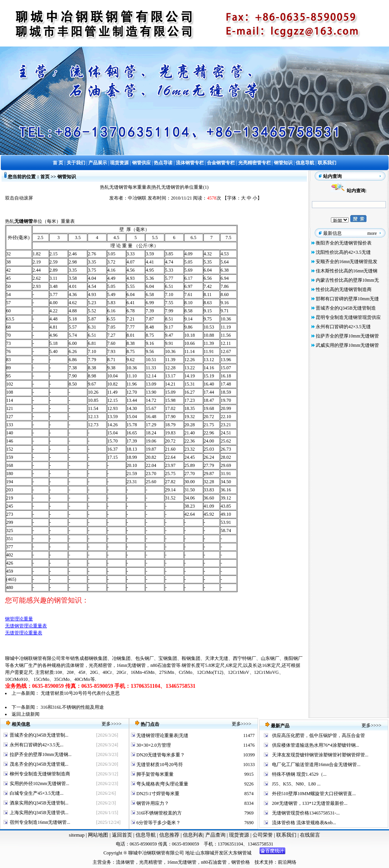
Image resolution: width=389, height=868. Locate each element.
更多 (106, 724)
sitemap (77, 835)
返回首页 (121, 835)
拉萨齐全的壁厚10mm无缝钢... (41, 754)
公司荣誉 (263, 835)
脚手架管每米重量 (154, 774)
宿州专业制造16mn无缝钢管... (40, 822)
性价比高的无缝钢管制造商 (344, 289)
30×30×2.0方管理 (153, 745)
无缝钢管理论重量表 (26, 626)
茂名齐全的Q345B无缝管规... (39, 764)
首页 (45, 177)
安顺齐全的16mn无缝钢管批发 (347, 262)
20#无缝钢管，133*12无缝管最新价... (310, 803)
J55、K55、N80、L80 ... (296, 784)
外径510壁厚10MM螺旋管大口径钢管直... (314, 794)
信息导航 (146, 835)
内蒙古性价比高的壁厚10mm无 (347, 280)
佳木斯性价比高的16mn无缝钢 (347, 271)
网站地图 (98, 835)
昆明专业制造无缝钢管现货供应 (348, 317)
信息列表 (193, 835)
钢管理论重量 (19, 619)
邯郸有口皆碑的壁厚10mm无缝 (347, 299)
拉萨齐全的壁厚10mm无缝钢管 (347, 336)
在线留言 (310, 835)
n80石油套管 (163, 665)
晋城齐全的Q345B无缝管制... (39, 735)
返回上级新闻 (26, 714)
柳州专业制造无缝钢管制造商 (40, 774)
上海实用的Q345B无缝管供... (39, 813)
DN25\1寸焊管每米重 (157, 794)
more (372, 233)
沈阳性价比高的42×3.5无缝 (343, 252)
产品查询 (216, 835)
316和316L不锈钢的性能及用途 (72, 707)
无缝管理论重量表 (24, 633)
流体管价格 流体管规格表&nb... (304, 823)
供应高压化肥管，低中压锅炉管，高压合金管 (318, 735)
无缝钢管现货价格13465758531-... (306, 813)
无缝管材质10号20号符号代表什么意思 (80, 693)
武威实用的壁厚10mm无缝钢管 (347, 345)
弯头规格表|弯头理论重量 (162, 784)
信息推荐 (168, 835)
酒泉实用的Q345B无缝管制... (39, 803)
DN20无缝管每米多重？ (160, 755)
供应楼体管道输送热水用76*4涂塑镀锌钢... (316, 745)
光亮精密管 (100, 665)
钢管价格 (241, 862)
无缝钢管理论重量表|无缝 (162, 735)
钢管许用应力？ (152, 803)
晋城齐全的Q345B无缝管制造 (346, 308)
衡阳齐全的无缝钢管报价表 (344, 243)
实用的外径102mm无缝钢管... (40, 784)
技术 (259, 862)
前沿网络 (287, 862)
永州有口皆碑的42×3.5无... (37, 745)
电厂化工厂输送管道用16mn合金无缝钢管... (316, 765)
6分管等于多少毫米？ (158, 823)
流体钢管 (75, 665)
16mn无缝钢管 (131, 665)
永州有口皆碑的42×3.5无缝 (343, 327)
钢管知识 (67, 177)
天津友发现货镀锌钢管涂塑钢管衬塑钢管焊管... (320, 755)
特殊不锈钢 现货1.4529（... (299, 774)
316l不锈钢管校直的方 (158, 813)
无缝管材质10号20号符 (159, 765)
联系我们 (287, 835)
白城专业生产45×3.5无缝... (37, 793)
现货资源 (239, 835)
